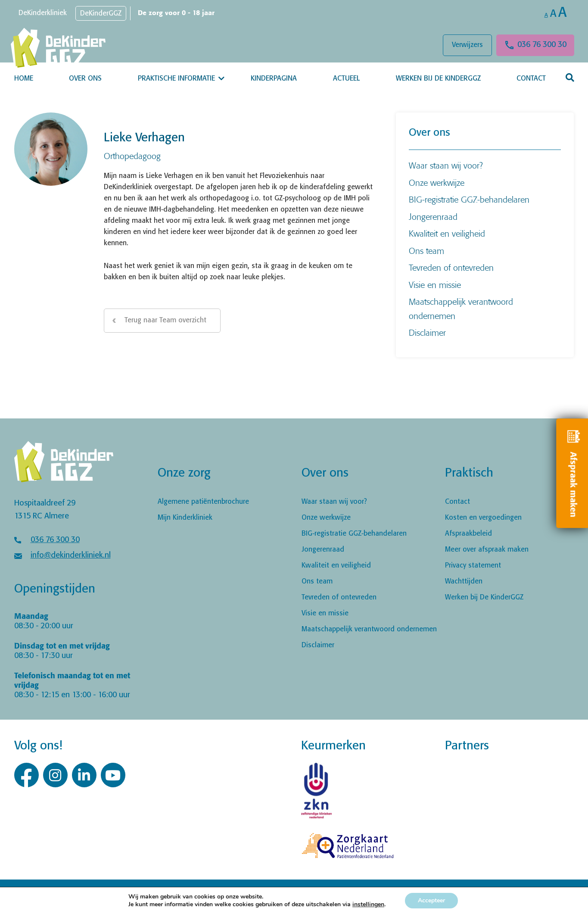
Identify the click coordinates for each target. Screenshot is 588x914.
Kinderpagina (274, 79)
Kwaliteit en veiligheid (447, 233)
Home (24, 79)
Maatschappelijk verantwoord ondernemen (369, 629)
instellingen (368, 905)
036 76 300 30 (542, 45)
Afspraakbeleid (468, 534)
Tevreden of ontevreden (451, 267)
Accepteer (431, 900)
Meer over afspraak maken (487, 550)
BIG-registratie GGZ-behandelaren (469, 199)
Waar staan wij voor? (446, 165)
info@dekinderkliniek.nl (71, 555)
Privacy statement (473, 566)
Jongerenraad (433, 217)
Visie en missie (435, 285)
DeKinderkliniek (43, 13)
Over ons (85, 79)
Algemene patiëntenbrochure (203, 502)
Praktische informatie (176, 79)
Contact (531, 79)
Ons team (426, 251)
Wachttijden (464, 582)
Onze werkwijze (437, 182)
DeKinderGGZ (101, 14)
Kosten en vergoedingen (483, 518)
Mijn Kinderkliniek (185, 518)
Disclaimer (427, 332)
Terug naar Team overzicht (165, 320)
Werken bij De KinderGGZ (438, 79)
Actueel (346, 79)
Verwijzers (467, 45)
